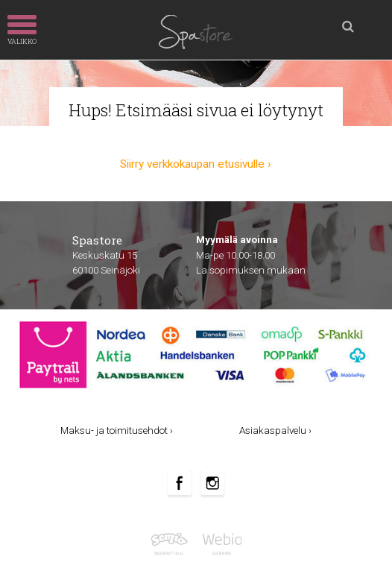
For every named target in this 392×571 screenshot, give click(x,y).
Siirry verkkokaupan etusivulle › (196, 164)
